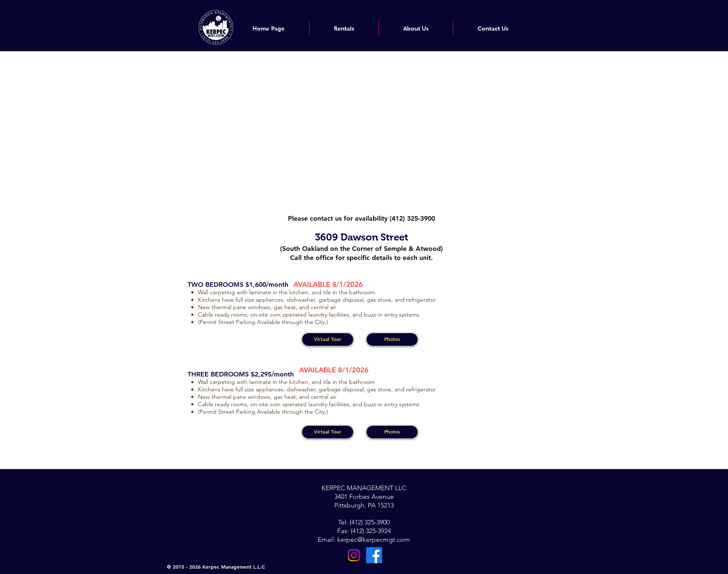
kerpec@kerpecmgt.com (374, 539)
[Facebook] (374, 555)
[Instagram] (354, 555)
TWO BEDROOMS (216, 285)
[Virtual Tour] (328, 339)
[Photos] (392, 339)
